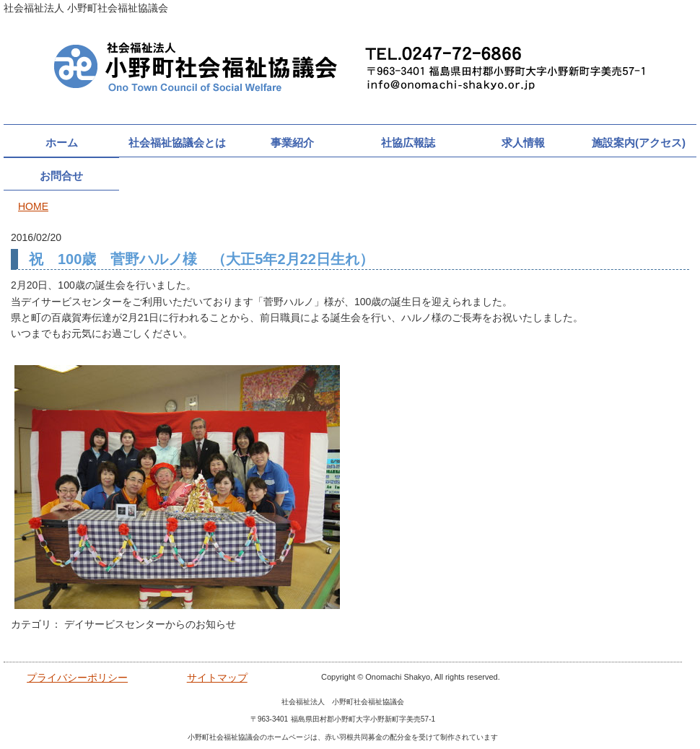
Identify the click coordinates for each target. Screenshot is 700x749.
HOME (33, 206)
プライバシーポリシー (77, 678)
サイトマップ (217, 678)
